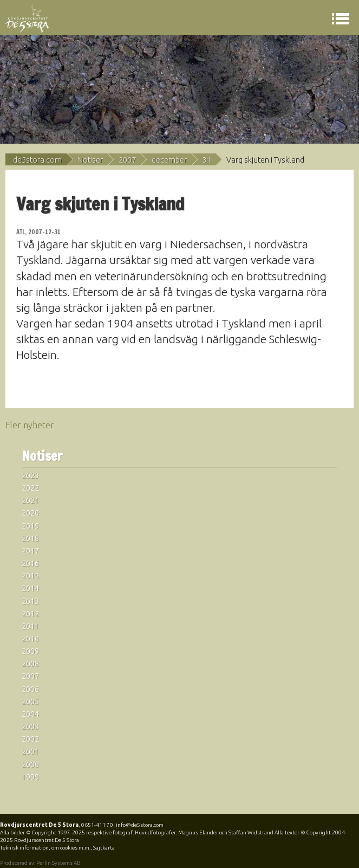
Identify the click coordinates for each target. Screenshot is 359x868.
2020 (30, 513)
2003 (30, 726)
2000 (30, 764)
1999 (30, 777)
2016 (30, 563)
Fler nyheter (30, 425)
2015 (30, 576)
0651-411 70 (97, 825)
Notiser (90, 160)
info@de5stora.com (140, 825)
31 (207, 160)
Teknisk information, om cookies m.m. (45, 848)
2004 (30, 714)
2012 (30, 614)
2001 (30, 751)
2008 (30, 664)
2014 (30, 588)
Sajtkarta (104, 848)
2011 (30, 626)
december (169, 160)
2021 (30, 500)
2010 (30, 639)
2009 (30, 651)
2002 (30, 739)
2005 (30, 702)
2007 (127, 160)
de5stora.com (37, 160)
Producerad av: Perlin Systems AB (40, 863)
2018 (30, 538)
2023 (30, 475)
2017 (30, 551)
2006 (30, 689)
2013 (30, 601)
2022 (30, 488)
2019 (30, 526)
